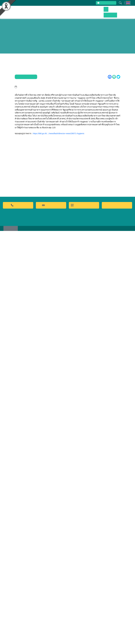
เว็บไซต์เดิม (12, 641)
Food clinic (117, 617)
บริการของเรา (99, 11)
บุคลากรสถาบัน (32, 3)
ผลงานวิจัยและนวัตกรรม (62, 11)
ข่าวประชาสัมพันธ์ (114, 11)
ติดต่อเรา (127, 11)
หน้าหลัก (46, 11)
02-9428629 (18, 617)
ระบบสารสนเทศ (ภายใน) (80, 3)
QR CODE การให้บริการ (84, 617)
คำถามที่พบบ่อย (51, 617)
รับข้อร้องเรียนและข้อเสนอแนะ (54, 3)
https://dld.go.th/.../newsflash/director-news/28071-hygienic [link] (59, 209)
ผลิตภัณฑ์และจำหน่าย (83, 11)
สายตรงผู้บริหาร (103, 3)
